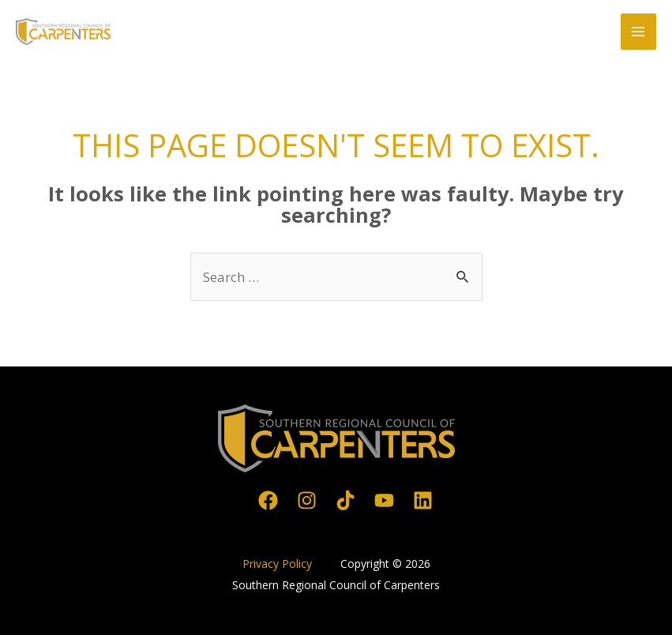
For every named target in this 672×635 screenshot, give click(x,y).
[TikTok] (345, 500)
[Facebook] (268, 500)
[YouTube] (384, 500)
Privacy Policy (279, 564)
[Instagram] (307, 500)
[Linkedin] (423, 500)
